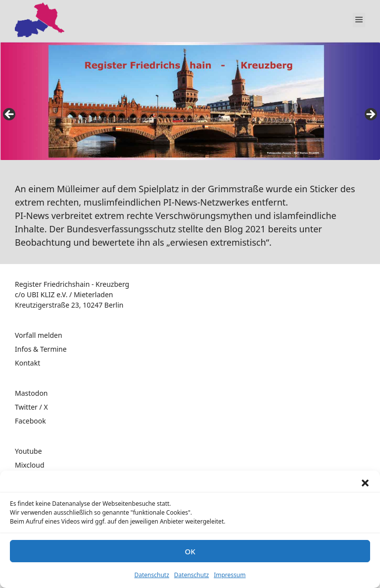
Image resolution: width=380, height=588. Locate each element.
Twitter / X (31, 407)
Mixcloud (30, 465)
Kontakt (27, 363)
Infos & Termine (41, 349)
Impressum (230, 575)
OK (190, 551)
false (10, 115)
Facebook (30, 421)
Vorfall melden (39, 335)
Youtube (28, 451)
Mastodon (31, 393)
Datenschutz (152, 575)
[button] (365, 483)
